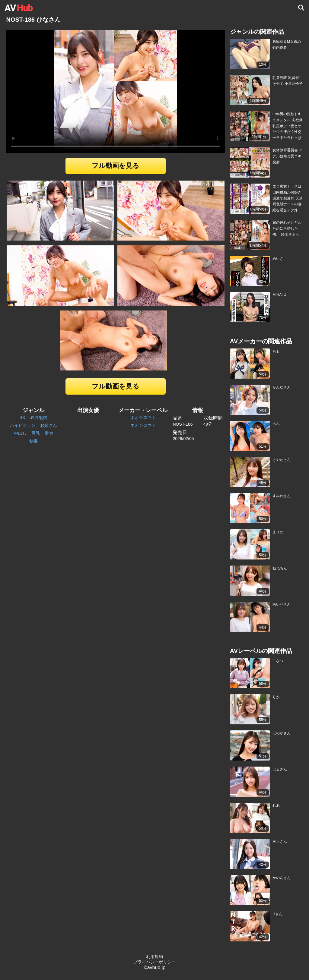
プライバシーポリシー (154, 962)
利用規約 (154, 956)
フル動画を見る (116, 166)
